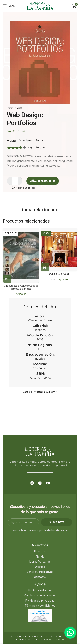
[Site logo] (40, 6)
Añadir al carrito (43, 181)
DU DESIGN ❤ (56, 640)
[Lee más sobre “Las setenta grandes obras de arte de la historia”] (7, 279)
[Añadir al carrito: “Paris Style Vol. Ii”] (45, 267)
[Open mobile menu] (9, 6)
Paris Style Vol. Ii (59, 274)
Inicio (10, 108)
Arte (20, 108)
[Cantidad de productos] (15, 181)
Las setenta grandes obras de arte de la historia (21, 287)
